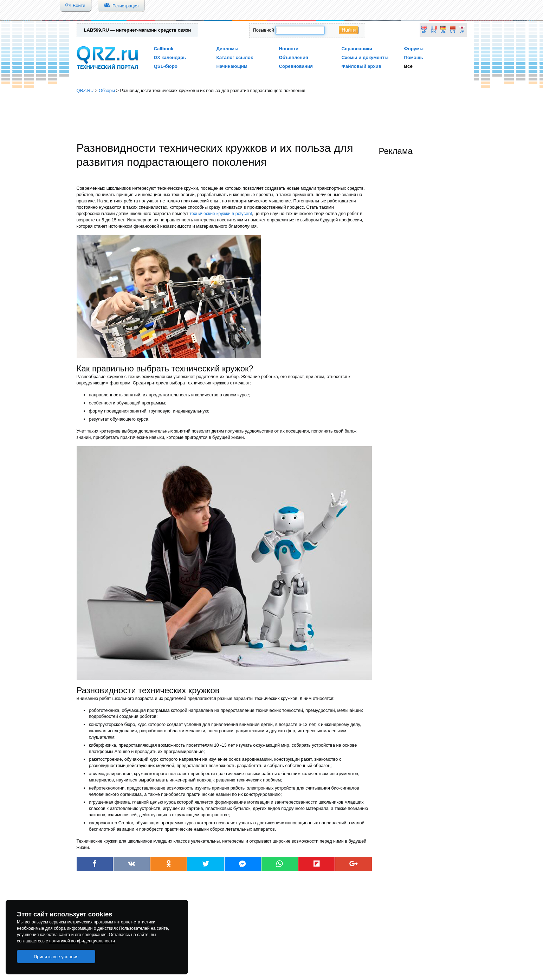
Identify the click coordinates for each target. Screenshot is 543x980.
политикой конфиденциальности (82, 941)
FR (434, 31)
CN (452, 31)
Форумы (414, 49)
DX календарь (170, 57)
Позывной (264, 30)
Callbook (164, 49)
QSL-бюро (166, 66)
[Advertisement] (272, 118)
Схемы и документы (365, 57)
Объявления (294, 57)
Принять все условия (56, 957)
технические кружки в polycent (221, 213)
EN (424, 31)
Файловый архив (361, 66)
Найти (349, 30)
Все (408, 66)
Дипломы (228, 49)
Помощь (414, 57)
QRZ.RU (85, 90)
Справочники (357, 49)
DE (443, 31)
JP (462, 31)
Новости (289, 49)
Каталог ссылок (235, 57)
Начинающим (232, 66)
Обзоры (107, 90)
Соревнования (296, 66)
